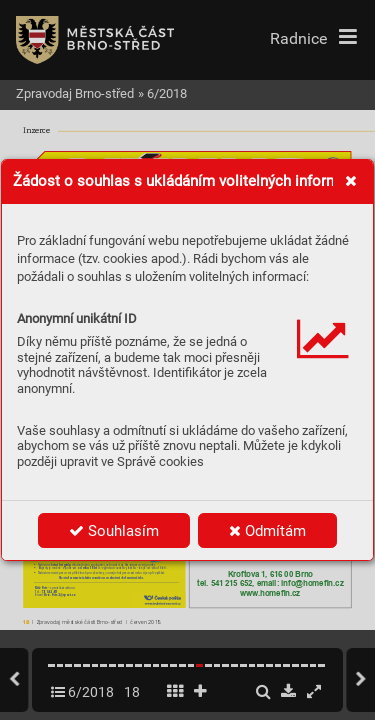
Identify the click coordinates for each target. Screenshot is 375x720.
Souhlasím (114, 531)
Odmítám (267, 531)
